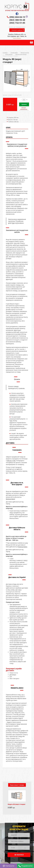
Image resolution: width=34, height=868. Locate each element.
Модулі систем (25, 53)
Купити (24, 104)
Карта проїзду (17, 38)
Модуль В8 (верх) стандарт (10, 56)
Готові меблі (14, 53)
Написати (9, 866)
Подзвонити (25, 866)
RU (28, 2)
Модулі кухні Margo (21, 54)
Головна (5, 53)
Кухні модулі (9, 54)
